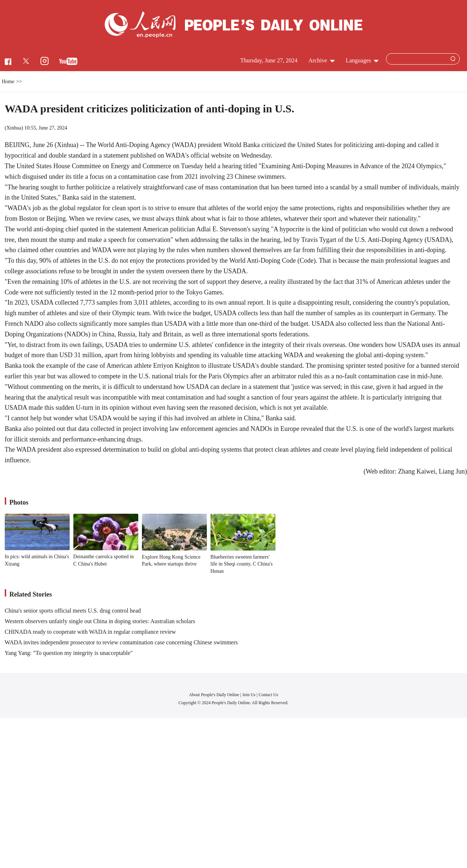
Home (8, 82)
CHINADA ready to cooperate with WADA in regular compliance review (90, 632)
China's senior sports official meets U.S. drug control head (73, 611)
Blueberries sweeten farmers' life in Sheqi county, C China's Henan (242, 564)
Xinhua (14, 128)
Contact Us (269, 695)
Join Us (249, 695)
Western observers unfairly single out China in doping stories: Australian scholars (100, 621)
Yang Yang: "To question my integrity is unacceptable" (69, 653)
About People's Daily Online (214, 695)
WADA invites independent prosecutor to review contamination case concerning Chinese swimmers (121, 642)
